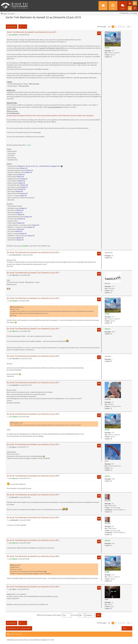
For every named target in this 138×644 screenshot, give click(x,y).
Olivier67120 (109, 253)
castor (107, 599)
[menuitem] (130, 3)
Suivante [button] (131, 27)
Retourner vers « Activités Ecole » (20, 628)
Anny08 (107, 48)
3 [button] (118, 27)
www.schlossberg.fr (80, 63)
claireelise (108, 356)
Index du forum (9, 14)
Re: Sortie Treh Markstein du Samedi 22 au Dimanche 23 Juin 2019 (33, 252)
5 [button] (124, 27)
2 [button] (116, 27)
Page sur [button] (109, 27)
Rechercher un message (129, 13)
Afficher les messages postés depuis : (54, 615)
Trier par (79, 615)
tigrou (107, 461)
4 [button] (121, 27)
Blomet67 (108, 501)
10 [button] (128, 27)
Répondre (13, 27)
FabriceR (107, 283)
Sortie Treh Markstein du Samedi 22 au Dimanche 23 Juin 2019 (43, 17)
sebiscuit (107, 329)
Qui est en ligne (16, 634)
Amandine (108, 399)
